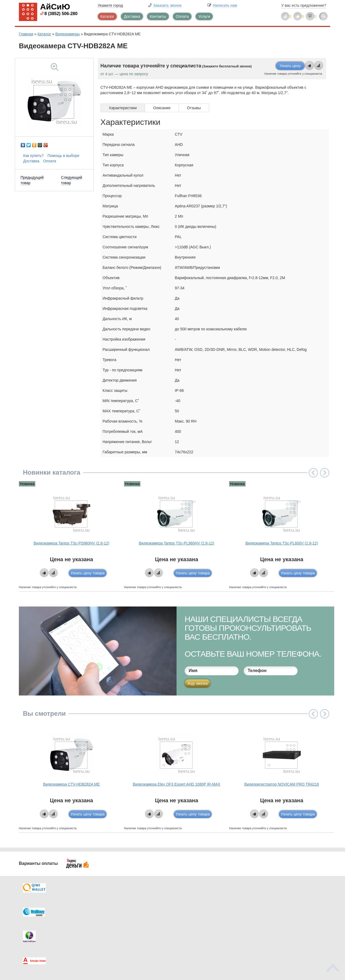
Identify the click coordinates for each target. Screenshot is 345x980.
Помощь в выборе (63, 156)
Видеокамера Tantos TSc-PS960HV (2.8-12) (72, 543)
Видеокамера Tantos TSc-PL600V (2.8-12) (282, 543)
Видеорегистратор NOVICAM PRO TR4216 (282, 784)
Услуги (204, 16)
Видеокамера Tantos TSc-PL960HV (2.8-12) (176, 543)
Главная (26, 34)
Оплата (182, 16)
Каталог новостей (124, 909)
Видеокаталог (199, 909)
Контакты (158, 16)
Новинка (27, 484)
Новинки (195, 919)
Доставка (132, 16)
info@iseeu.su (280, 930)
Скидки (36, 930)
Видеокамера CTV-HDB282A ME (71, 784)
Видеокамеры (67, 34)
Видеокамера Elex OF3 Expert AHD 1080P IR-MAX (177, 784)
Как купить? (33, 156)
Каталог (107, 16)
